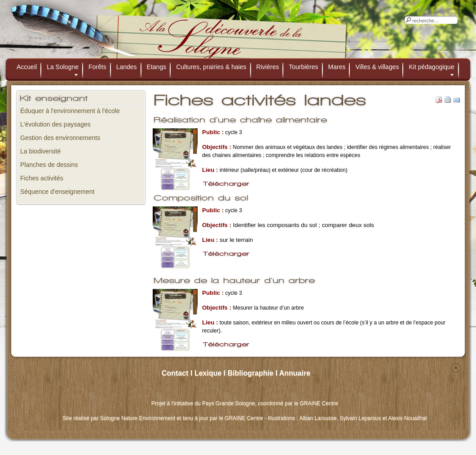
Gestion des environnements (60, 138)
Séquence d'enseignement (57, 192)
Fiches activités (42, 178)
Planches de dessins (49, 165)
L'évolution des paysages (55, 124)
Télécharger (226, 184)
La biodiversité (40, 151)
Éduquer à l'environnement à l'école (70, 111)
